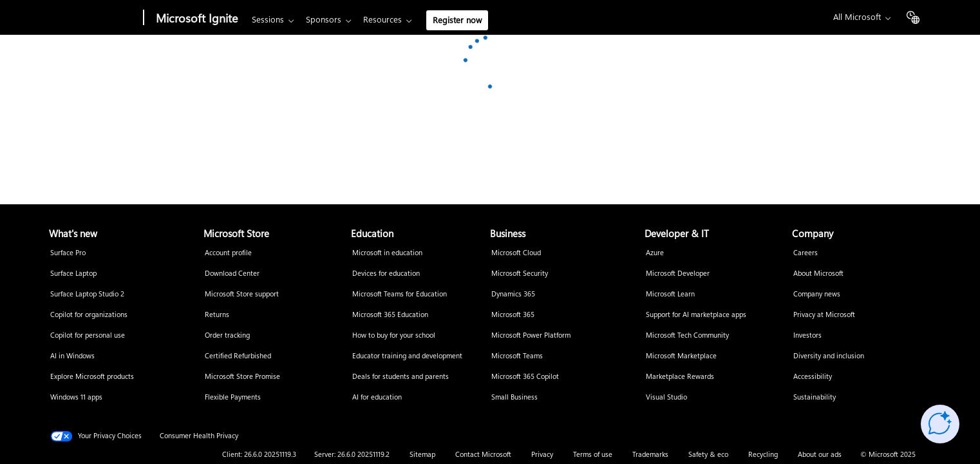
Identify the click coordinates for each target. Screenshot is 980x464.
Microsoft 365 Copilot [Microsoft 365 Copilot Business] (525, 377)
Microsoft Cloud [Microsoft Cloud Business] (516, 253)
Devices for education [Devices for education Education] (386, 274)
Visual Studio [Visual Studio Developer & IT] (666, 397)
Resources (382, 20)
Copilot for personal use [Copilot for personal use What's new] (88, 335)
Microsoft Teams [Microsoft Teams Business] (517, 356)
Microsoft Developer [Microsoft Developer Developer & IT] (678, 274)
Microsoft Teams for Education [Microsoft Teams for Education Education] (400, 294)
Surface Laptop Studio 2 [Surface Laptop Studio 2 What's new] (87, 294)
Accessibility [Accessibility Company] (813, 377)
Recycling (763, 455)
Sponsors (324, 20)
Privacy (542, 455)
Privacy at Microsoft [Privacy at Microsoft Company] (824, 315)
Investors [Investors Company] (807, 335)
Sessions (268, 20)
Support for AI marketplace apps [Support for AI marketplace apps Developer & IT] (696, 315)
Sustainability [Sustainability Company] (815, 397)
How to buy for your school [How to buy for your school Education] (394, 335)
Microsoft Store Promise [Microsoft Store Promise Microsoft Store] (242, 377)
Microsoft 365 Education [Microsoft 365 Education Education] (390, 315)
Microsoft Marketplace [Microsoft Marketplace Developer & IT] (681, 356)
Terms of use (593, 455)
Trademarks (650, 455)
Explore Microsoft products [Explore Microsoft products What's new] (92, 377)
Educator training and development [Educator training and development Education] (407, 356)
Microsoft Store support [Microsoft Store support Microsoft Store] (242, 294)
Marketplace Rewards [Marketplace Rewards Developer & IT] (680, 377)
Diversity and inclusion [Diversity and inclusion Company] (829, 356)
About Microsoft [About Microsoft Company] (818, 274)
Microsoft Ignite (197, 18)
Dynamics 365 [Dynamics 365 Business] (513, 294)
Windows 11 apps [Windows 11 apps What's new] (76, 397)
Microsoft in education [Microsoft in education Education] (387, 253)
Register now (457, 20)
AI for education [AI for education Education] (377, 397)
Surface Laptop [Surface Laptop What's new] (73, 274)
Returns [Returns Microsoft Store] (217, 315)
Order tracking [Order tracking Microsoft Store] (227, 335)
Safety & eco (708, 455)
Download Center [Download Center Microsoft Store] (232, 274)
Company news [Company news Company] (817, 294)
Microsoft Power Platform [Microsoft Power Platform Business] (531, 335)
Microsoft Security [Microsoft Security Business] (520, 274)
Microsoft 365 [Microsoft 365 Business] (513, 315)
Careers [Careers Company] (806, 253)
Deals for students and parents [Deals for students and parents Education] (400, 377)
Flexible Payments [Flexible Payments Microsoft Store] (233, 397)
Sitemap (422, 455)
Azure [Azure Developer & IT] (655, 253)
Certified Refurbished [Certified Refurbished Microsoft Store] (238, 356)
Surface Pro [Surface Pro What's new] (68, 253)
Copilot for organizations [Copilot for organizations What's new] (89, 315)
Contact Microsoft (483, 455)
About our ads (820, 455)
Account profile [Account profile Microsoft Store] (228, 253)
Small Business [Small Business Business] (514, 397)
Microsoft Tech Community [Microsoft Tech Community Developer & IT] (687, 335)
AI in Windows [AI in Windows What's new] (72, 356)
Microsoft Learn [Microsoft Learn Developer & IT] (670, 294)
